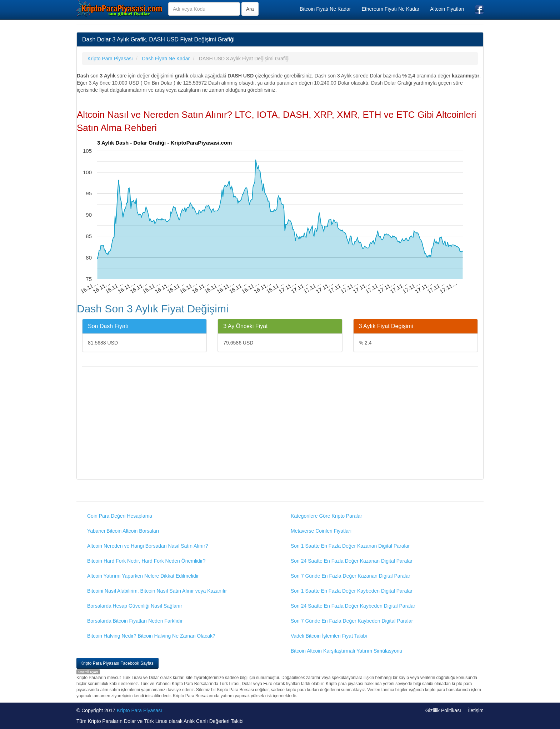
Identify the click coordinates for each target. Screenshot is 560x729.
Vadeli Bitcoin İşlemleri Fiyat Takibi (329, 636)
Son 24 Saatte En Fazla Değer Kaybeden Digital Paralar (353, 606)
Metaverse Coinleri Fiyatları (321, 531)
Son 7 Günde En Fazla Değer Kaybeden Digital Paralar (352, 621)
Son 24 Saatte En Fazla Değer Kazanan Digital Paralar (352, 561)
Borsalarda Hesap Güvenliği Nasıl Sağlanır (135, 606)
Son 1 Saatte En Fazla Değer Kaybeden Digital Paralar (352, 591)
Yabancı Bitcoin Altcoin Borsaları (123, 531)
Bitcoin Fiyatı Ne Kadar (325, 9)
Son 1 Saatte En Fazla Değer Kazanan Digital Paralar (350, 546)
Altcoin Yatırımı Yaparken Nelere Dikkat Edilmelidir (143, 576)
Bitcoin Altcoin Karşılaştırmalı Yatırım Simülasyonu (346, 651)
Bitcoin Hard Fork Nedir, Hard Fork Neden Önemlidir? (146, 561)
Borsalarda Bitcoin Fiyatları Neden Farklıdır (135, 621)
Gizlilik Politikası (443, 710)
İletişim (476, 710)
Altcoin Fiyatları (447, 9)
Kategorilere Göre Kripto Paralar (326, 516)
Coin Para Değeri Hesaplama (120, 516)
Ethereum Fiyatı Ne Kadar (390, 9)
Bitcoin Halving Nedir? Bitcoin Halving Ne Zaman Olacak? (151, 636)
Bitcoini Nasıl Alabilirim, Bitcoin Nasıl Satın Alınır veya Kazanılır (157, 591)
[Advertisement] (280, 424)
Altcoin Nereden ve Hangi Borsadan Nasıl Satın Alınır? (148, 546)
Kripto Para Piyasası (139, 710)
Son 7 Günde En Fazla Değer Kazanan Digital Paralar (351, 576)
